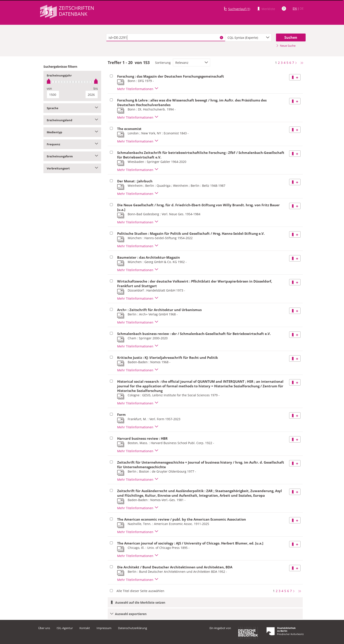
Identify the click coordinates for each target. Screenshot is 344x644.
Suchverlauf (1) (239, 9)
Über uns (44, 628)
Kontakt (85, 628)
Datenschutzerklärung (133, 628)
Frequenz (72, 144)
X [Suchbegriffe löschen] (221, 37)
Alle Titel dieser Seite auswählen (140, 591)
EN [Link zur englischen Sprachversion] (295, 8)
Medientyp (72, 132)
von (49, 88)
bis (96, 88)
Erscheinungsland (72, 120)
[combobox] (248, 37)
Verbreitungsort (72, 168)
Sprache (72, 108)
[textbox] (166, 37)
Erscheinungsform (72, 156)
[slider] (72, 82)
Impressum (104, 628)
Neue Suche (286, 46)
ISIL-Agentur (65, 628)
